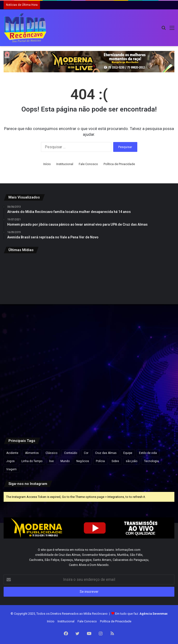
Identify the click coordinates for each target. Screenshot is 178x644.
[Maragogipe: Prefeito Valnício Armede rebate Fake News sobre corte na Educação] (31, 343)
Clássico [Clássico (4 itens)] (51, 453)
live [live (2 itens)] (51, 461)
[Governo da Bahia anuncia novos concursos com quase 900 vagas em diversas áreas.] (147, 286)
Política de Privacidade (119, 164)
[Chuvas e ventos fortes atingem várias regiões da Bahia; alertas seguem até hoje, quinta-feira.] (89, 401)
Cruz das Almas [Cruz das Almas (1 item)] (106, 453)
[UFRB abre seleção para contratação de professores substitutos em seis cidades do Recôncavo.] (147, 343)
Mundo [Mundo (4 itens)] (65, 461)
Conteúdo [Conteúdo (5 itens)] (71, 453)
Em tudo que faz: (141, 614)
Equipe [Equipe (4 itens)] (128, 453)
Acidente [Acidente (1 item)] (12, 453)
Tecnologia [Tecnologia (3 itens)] (151, 461)
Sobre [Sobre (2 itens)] (115, 461)
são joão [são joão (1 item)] (132, 461)
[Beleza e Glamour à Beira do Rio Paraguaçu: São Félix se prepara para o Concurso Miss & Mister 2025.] (31, 286)
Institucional (65, 164)
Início (47, 164)
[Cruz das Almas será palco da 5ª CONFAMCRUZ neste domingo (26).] (31, 401)
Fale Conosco (88, 164)
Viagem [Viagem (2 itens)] (11, 469)
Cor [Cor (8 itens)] (86, 453)
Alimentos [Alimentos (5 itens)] (32, 453)
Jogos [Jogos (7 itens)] (10, 461)
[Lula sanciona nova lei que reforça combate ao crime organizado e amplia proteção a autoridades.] (89, 286)
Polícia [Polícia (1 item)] (100, 461)
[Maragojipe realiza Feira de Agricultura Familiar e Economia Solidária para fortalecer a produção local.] (89, 343)
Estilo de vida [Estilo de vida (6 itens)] (148, 453)
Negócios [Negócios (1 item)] (83, 461)
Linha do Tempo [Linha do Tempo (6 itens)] (32, 461)
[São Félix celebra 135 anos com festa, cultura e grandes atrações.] (147, 401)
